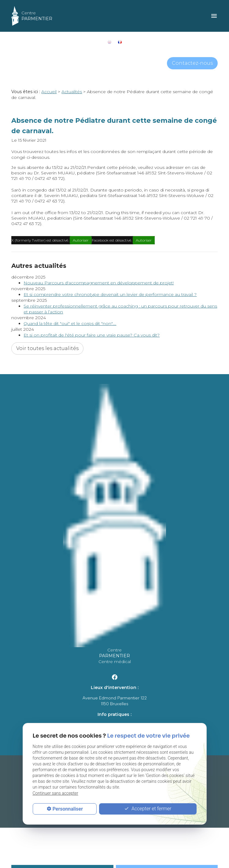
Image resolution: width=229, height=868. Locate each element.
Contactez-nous (192, 63)
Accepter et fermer (148, 809)
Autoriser (81, 240)
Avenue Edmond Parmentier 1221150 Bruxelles (115, 701)
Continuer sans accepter (55, 793)
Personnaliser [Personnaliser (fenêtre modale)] (68, 809)
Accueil (49, 92)
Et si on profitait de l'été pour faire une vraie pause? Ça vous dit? (92, 335)
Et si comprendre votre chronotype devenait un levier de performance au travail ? (110, 294)
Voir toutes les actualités (47, 348)
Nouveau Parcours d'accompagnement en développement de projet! (99, 283)
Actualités (72, 92)
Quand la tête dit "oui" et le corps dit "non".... (70, 323)
